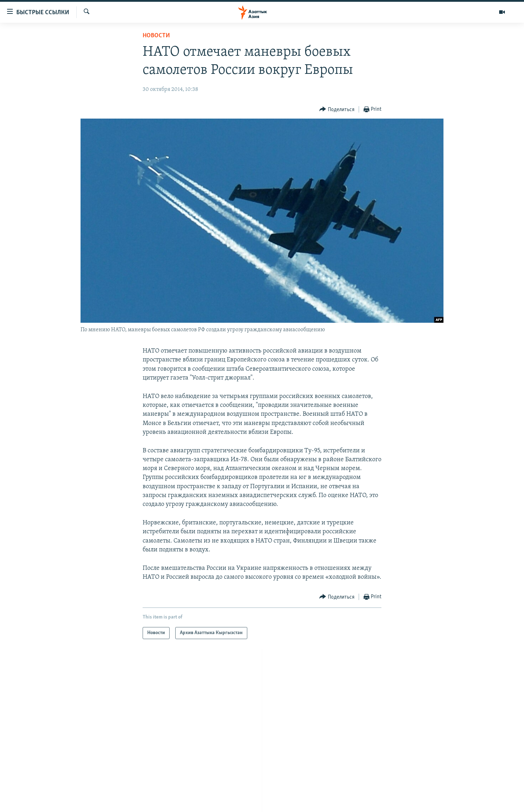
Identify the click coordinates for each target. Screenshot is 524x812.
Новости (156, 36)
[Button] (337, 110)
